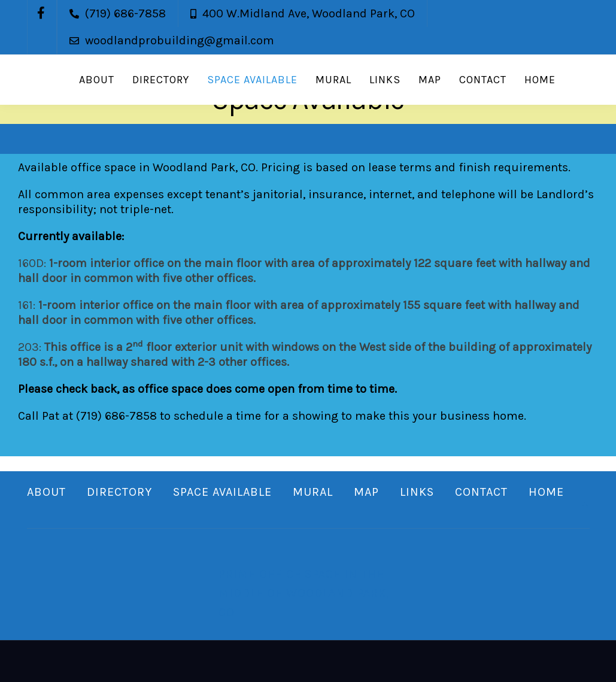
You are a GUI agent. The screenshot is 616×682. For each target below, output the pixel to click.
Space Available (252, 80)
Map (430, 80)
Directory (161, 80)
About (97, 80)
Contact (483, 80)
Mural (333, 80)
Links (385, 80)
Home (540, 80)
